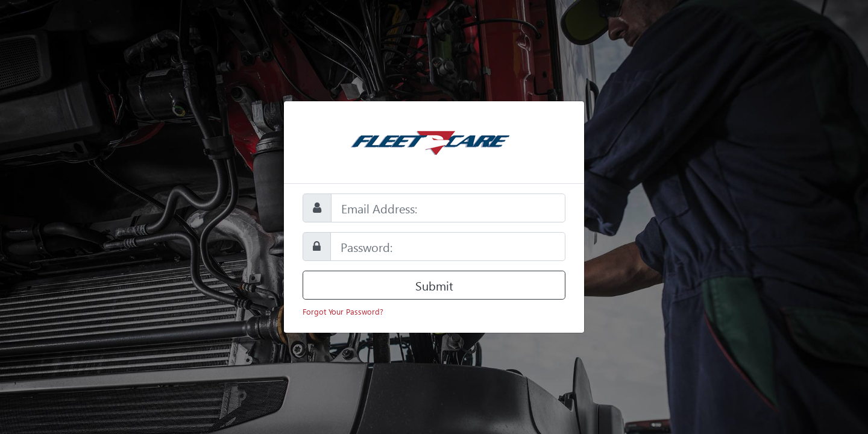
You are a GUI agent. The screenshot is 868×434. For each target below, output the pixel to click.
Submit (434, 285)
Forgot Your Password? (343, 311)
